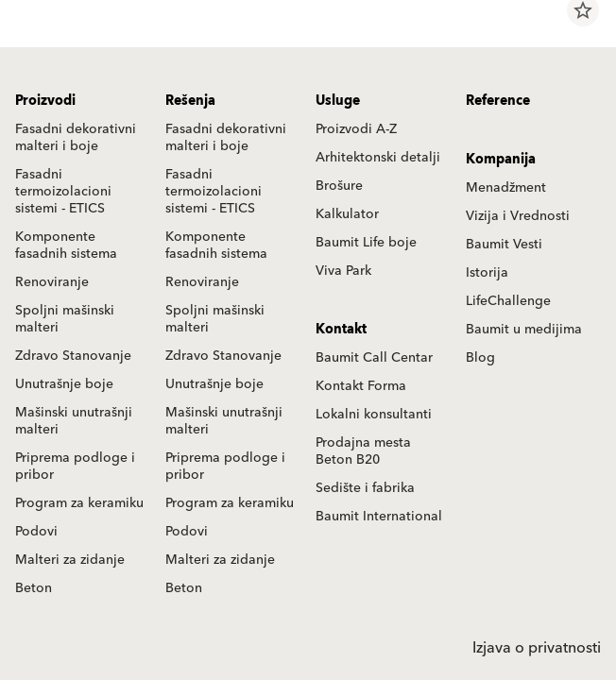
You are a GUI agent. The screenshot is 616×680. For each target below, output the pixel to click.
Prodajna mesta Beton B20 (363, 451)
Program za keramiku (79, 503)
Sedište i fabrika (365, 488)
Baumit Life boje (366, 243)
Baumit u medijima (524, 330)
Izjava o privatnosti (537, 648)
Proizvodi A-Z (356, 129)
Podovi (36, 532)
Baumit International (379, 517)
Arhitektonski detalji (378, 158)
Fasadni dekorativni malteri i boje (76, 138)
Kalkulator (347, 214)
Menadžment (506, 188)
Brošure (339, 186)
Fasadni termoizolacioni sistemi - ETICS (63, 192)
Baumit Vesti (504, 245)
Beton (34, 588)
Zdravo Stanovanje (73, 356)
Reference (498, 101)
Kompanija (501, 160)
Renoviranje (52, 282)
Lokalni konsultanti (374, 415)
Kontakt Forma (361, 386)
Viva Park (343, 271)
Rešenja (190, 101)
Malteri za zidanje (70, 560)
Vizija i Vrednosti (518, 216)
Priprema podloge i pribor (75, 467)
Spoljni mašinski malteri (65, 319)
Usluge (338, 101)
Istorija (487, 273)
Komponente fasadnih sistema (66, 246)
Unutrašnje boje (64, 384)
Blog (480, 358)
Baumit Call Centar (374, 358)
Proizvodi (45, 101)
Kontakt (341, 330)
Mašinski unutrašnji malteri (74, 421)
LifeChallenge (508, 301)
